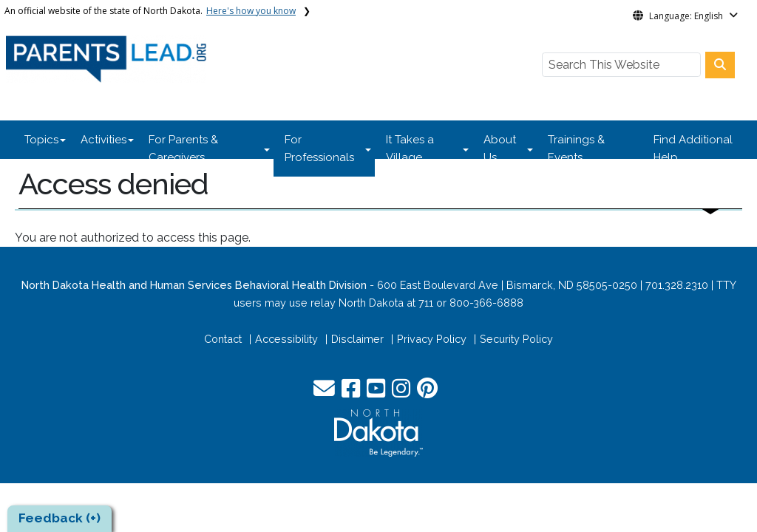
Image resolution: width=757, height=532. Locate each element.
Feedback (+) (60, 518)
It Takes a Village (410, 149)
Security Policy (516, 339)
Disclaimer (357, 339)
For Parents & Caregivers (183, 149)
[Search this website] (720, 65)
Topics (41, 140)
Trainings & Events (576, 149)
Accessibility (286, 339)
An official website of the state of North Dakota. (150, 11)
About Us (500, 149)
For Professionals (319, 149)
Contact (223, 339)
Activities (103, 140)
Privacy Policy (432, 339)
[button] (326, 392)
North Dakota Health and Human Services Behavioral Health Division (194, 285)
